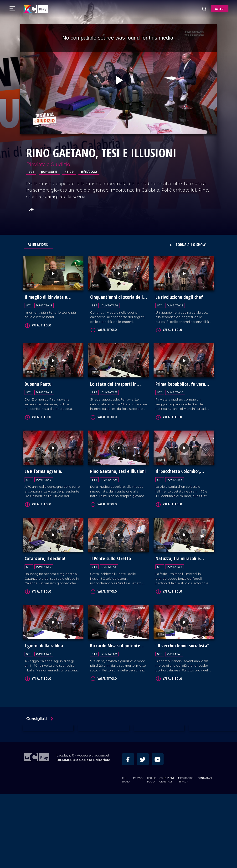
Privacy (138, 776)
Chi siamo (126, 777)
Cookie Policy (152, 777)
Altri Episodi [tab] (39, 244)
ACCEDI (220, 9)
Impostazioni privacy (186, 777)
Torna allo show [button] (187, 245)
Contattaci (205, 776)
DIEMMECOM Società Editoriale (83, 758)
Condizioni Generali (167, 777)
